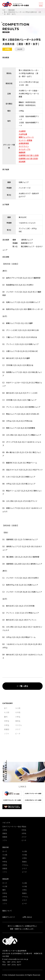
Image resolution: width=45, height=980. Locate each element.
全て (6, 708)
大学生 (7, 725)
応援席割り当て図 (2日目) (28, 158)
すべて (5, 851)
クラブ (18, 729)
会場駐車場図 (24, 143)
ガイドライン (24, 146)
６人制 (7, 712)
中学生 (7, 721)
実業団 (7, 729)
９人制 (18, 708)
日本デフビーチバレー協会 (12, 827)
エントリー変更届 (25, 140)
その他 (18, 712)
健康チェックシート (26, 137)
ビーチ (18, 734)
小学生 (18, 717)
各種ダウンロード (9, 917)
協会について (7, 911)
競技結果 (6, 879)
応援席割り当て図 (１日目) (29, 155)
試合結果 (22, 161)
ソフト (7, 734)
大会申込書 (23, 134)
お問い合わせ (27, 917)
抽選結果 (22, 152)
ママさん (19, 725)
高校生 (18, 721)
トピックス (6, 823)
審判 (6, 717)
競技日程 (6, 847)
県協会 (24, 827)
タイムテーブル (25, 149)
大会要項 (22, 131)
